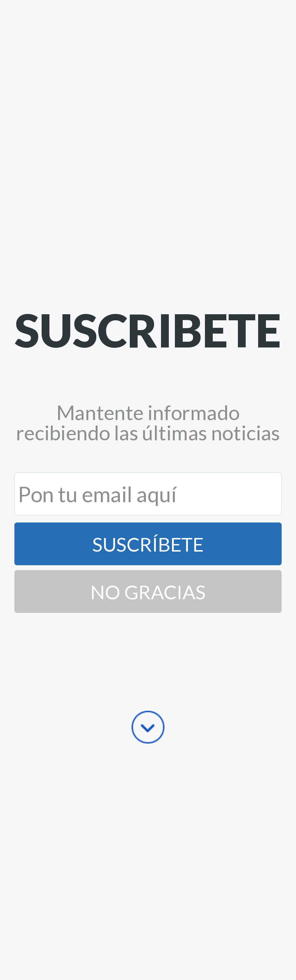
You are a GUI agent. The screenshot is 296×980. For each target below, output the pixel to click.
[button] (148, 330)
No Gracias (148, 591)
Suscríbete (148, 544)
